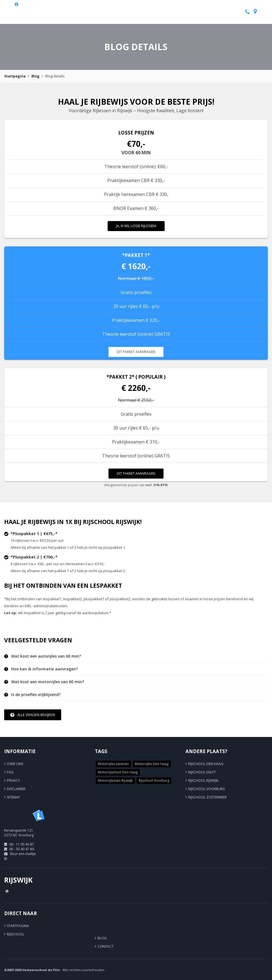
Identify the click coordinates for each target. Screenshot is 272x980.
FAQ (10, 772)
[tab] (139, 656)
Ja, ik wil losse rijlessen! (136, 226)
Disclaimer (16, 789)
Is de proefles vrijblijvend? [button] (36, 695)
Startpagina (15, 76)
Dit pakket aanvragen (136, 352)
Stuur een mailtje (23, 854)
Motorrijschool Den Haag (118, 772)
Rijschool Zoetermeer (207, 797)
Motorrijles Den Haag (152, 764)
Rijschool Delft (202, 772)
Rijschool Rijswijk (203, 781)
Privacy (13, 781)
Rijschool (16, 934)
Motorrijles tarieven (113, 764)
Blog (35, 76)
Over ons (15, 764)
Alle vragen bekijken (33, 715)
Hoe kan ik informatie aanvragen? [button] (44, 669)
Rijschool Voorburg (154, 781)
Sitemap (13, 797)
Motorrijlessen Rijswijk (115, 781)
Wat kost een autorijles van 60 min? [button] (46, 656)
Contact (106, 946)
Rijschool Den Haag (206, 764)
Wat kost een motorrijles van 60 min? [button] (48, 682)
